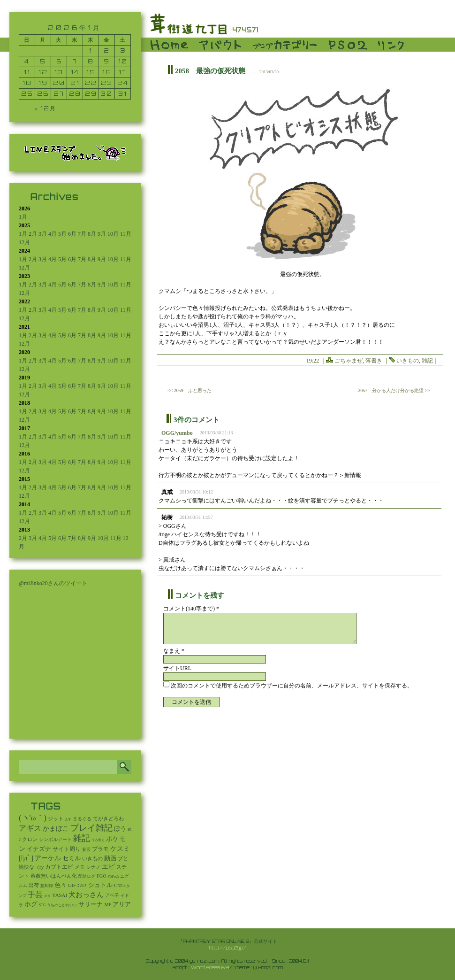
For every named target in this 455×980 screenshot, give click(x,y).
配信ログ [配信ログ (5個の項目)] (87, 876)
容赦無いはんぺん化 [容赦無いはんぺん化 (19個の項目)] (54, 876)
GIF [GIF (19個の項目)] (72, 885)
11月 (126, 234)
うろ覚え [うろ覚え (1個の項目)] (98, 840)
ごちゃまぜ (349, 361)
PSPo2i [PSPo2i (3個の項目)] (114, 876)
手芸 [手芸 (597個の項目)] (35, 894)
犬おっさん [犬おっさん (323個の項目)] (86, 895)
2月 (33, 234)
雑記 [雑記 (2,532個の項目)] (82, 838)
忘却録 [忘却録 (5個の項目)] (47, 886)
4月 (53, 234)
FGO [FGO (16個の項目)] (102, 876)
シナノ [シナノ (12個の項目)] (93, 867)
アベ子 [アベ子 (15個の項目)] (112, 895)
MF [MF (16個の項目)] (108, 905)
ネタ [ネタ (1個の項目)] (47, 896)
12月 (24, 242)
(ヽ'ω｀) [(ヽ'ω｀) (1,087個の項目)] (33, 818)
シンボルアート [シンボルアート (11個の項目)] (55, 839)
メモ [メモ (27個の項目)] (80, 867)
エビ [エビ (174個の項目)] (108, 867)
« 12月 (45, 108)
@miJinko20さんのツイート (53, 583)
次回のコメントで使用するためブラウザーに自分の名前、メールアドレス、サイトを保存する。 (292, 686)
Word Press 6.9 (210, 967)
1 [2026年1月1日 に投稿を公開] (91, 50)
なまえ (174, 651)
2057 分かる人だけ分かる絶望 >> (394, 390)
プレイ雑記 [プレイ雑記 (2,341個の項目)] (91, 828)
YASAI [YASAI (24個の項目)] (60, 895)
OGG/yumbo (177, 433)
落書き (374, 361)
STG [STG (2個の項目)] (42, 905)
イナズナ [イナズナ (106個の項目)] (39, 849)
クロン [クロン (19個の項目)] (30, 839)
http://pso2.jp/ (228, 948)
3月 (43, 234)
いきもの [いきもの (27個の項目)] (92, 858)
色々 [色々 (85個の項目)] (61, 885)
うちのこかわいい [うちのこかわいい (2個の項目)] (62, 905)
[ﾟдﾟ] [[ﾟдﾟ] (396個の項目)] (26, 858)
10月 (113, 234)
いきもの (408, 361)
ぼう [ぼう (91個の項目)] (120, 829)
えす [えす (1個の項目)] (68, 819)
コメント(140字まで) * (191, 609)
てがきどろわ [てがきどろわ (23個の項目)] (108, 818)
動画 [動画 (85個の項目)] (110, 858)
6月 (72, 234)
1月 (23, 217)
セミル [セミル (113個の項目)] (72, 858)
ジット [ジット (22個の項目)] (56, 818)
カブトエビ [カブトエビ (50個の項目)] (59, 867)
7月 (82, 234)
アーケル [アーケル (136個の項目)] (48, 858)
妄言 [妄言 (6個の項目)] (86, 849)
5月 (62, 234)
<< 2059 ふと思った (190, 390)
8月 (92, 234)
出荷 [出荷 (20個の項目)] (34, 885)
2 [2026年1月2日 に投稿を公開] (107, 50)
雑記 (427, 361)
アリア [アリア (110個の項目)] (122, 904)
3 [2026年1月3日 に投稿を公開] (123, 50)
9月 (102, 234)
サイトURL (177, 668)
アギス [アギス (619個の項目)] (30, 828)
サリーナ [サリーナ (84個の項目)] (91, 904)
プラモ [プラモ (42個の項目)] (100, 849)
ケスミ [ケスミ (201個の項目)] (120, 849)
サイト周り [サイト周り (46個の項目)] (67, 849)
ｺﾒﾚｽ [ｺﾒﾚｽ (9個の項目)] (82, 886)
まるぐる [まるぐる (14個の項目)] (82, 819)
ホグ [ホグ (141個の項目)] (31, 904)
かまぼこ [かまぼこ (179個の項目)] (56, 829)
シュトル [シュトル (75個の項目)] (100, 885)
